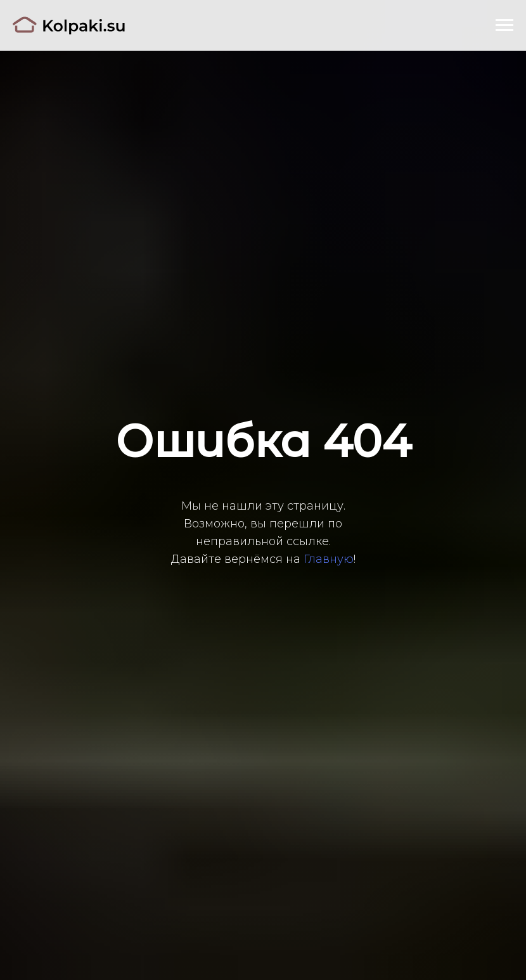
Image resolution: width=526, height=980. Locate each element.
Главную (329, 559)
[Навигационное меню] (504, 25)
